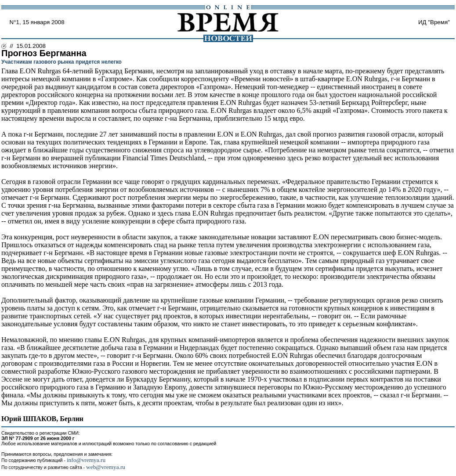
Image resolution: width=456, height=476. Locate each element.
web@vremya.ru (106, 467)
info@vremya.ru (86, 460)
